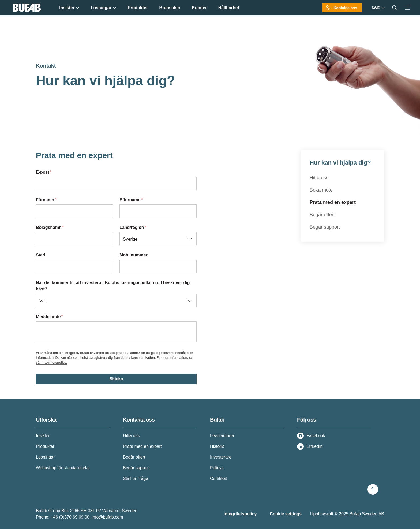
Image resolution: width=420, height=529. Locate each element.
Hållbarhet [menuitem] (229, 8)
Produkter (45, 446)
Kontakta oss (345, 8)
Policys (217, 468)
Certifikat (218, 478)
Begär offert (322, 215)
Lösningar (45, 457)
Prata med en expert (333, 202)
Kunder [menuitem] (199, 8)
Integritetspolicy (240, 514)
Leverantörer (222, 436)
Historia (217, 446)
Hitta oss (319, 178)
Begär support (325, 227)
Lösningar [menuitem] (104, 8)
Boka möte (321, 190)
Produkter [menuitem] (138, 8)
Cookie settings (286, 514)
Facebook (316, 436)
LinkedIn (315, 446)
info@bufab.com (108, 517)
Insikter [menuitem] (69, 8)
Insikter (43, 436)
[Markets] (377, 8)
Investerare (221, 457)
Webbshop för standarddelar (63, 468)
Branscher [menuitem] (170, 8)
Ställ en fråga (136, 478)
